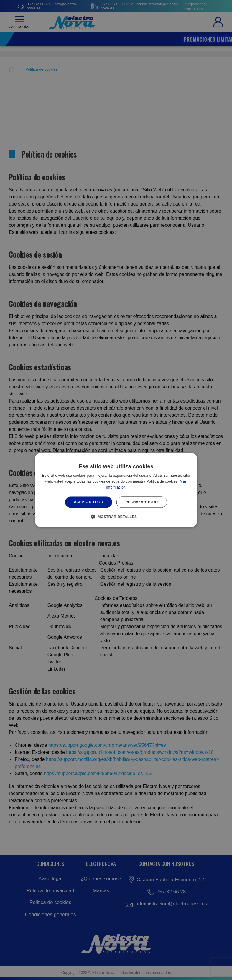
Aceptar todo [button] (88, 502)
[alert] (116, 490)
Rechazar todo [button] (141, 502)
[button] (116, 517)
